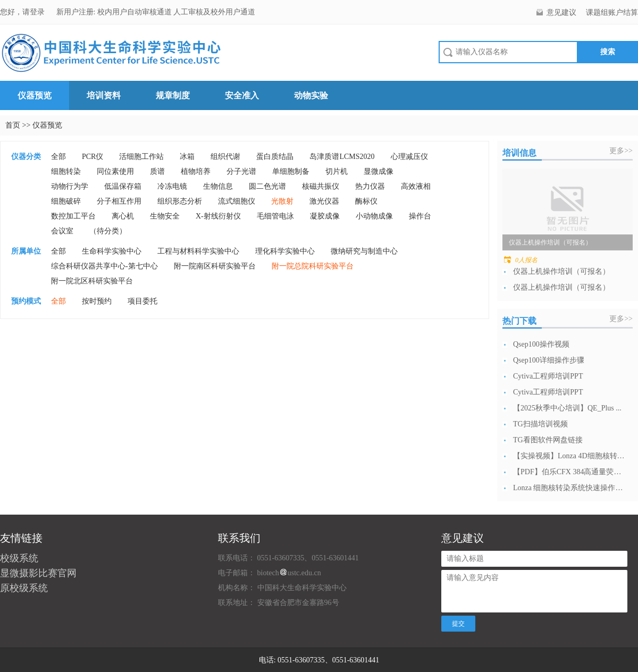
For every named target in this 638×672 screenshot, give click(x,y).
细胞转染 (66, 171)
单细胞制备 (291, 171)
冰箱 (187, 157)
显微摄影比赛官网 (38, 573)
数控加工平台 (73, 216)
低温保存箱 (123, 186)
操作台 (420, 216)
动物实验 (311, 95)
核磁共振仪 (321, 186)
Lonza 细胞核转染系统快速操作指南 (569, 488)
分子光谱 (241, 171)
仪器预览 (35, 95)
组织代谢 (225, 157)
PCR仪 (93, 157)
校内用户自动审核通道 (136, 12)
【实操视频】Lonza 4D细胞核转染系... (569, 456)
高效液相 (416, 186)
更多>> (621, 151)
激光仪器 (324, 201)
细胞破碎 (66, 201)
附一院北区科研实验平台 (92, 281)
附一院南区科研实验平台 (215, 266)
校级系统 (19, 558)
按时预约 (97, 301)
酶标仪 (366, 201)
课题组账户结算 (612, 12)
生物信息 (218, 186)
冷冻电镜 (172, 186)
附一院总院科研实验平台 (313, 266)
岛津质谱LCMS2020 (342, 157)
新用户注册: (76, 12)
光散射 (282, 201)
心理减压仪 (409, 157)
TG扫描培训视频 (540, 424)
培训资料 (104, 95)
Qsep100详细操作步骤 (549, 360)
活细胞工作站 (141, 157)
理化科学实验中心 (285, 251)
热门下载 (519, 321)
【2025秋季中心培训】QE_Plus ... (567, 408)
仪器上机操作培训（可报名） (561, 271)
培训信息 (519, 153)
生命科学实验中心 (112, 251)
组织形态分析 (180, 201)
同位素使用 (115, 171)
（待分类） (108, 231)
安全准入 (242, 95)
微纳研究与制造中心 (364, 251)
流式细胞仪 (237, 201)
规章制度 (173, 95)
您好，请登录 (23, 12)
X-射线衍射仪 (218, 216)
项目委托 (142, 301)
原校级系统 (24, 588)
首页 (13, 125)
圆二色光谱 (267, 186)
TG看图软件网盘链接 (548, 440)
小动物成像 (374, 216)
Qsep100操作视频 (541, 344)
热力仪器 (370, 186)
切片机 (337, 171)
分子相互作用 (119, 201)
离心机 (123, 216)
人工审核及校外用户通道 (214, 12)
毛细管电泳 (275, 216)
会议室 (62, 231)
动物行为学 (70, 186)
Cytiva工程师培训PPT (548, 376)
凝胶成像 (325, 216)
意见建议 (561, 12)
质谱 (157, 171)
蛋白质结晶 (275, 157)
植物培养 (196, 171)
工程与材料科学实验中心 (198, 251)
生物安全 (165, 216)
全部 (58, 157)
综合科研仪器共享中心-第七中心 (104, 266)
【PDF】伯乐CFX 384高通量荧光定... (569, 472)
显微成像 (379, 171)
